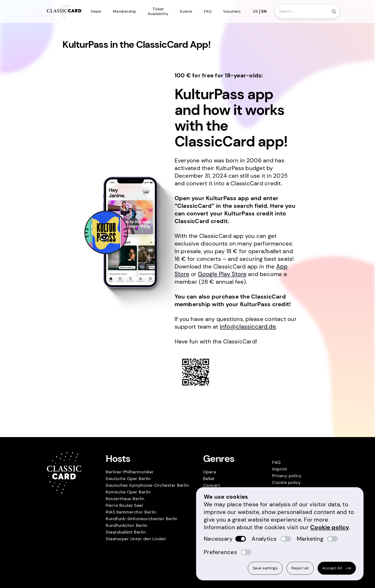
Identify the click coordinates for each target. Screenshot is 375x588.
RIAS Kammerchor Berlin (131, 512)
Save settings (265, 568)
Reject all (300, 568)
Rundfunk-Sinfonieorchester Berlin (142, 519)
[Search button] (334, 11)
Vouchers (232, 11)
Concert (212, 485)
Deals (96, 11)
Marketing (310, 539)
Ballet (209, 479)
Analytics (264, 539)
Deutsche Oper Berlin (128, 479)
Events (186, 11)
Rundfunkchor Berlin (127, 525)
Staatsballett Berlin (126, 532)
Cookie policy (287, 482)
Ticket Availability (158, 11)
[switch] (241, 539)
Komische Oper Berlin (128, 492)
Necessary (218, 539)
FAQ (208, 11)
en (264, 11)
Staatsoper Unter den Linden (136, 539)
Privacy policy (287, 476)
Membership (125, 11)
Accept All (337, 568)
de (256, 11)
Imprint (280, 469)
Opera (210, 472)
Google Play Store (222, 274)
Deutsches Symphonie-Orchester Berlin (147, 485)
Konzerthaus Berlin (125, 499)
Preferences (220, 552)
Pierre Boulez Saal (124, 505)
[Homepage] (64, 12)
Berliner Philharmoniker (130, 472)
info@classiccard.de (248, 327)
